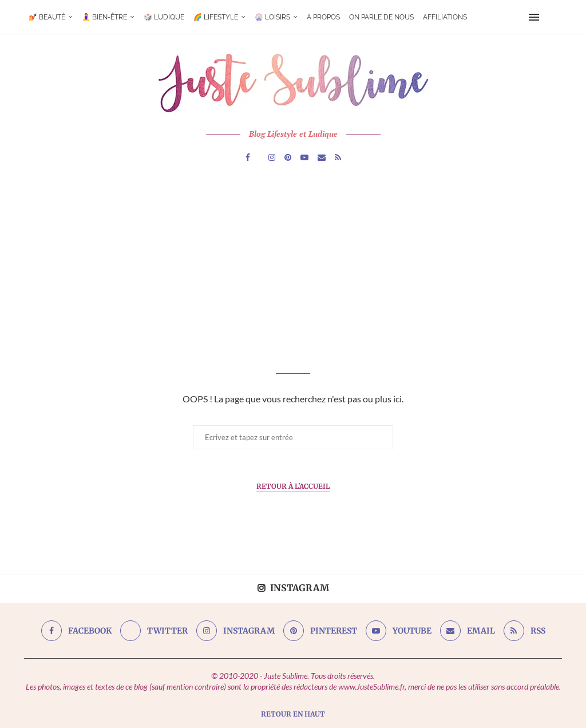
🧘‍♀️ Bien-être (104, 17)
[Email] (322, 157)
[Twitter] (154, 631)
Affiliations (445, 17)
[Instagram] (272, 157)
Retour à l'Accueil (293, 486)
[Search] (552, 17)
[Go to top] (293, 713)
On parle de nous (381, 17)
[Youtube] (304, 157)
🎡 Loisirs (272, 17)
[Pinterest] (288, 157)
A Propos (323, 17)
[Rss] (338, 157)
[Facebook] (248, 157)
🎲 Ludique (164, 17)
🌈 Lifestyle (216, 17)
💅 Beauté (47, 17)
